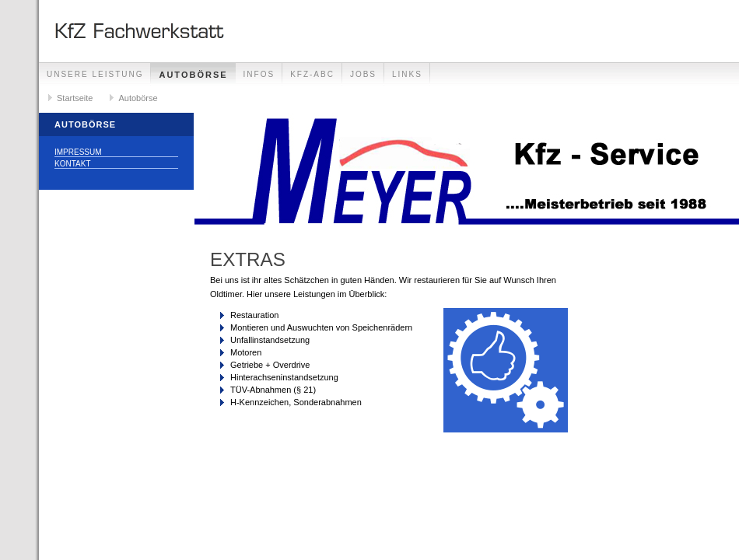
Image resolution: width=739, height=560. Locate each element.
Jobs (363, 74)
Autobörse (193, 75)
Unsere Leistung (95, 74)
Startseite (75, 98)
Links (407, 74)
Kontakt (72, 164)
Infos (259, 74)
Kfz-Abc (312, 74)
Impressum (78, 152)
